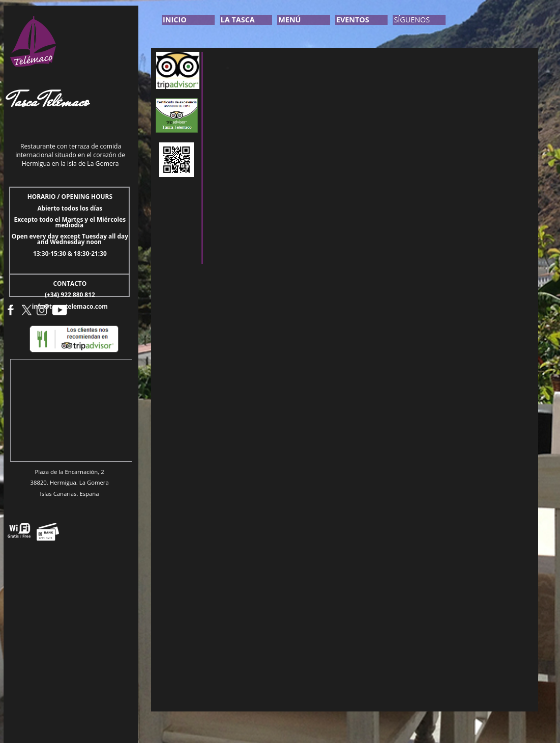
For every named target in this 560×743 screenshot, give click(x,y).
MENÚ (289, 20)
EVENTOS (353, 20)
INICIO (175, 20)
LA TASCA (238, 20)
